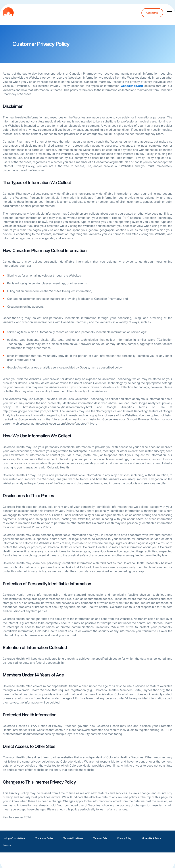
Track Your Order (44, 838)
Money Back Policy (151, 838)
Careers (7, 845)
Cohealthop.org (132, 86)
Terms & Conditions (73, 838)
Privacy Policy (124, 838)
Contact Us (152, 13)
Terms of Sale (100, 838)
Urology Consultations (14, 838)
